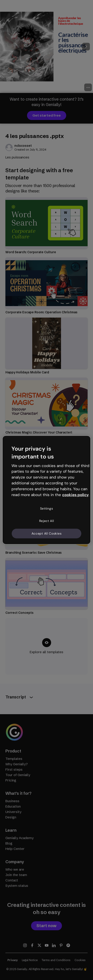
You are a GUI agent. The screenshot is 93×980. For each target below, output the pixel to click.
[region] (46, 490)
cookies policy (75, 495)
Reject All (47, 521)
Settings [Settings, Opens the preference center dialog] (47, 508)
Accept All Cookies (47, 533)
